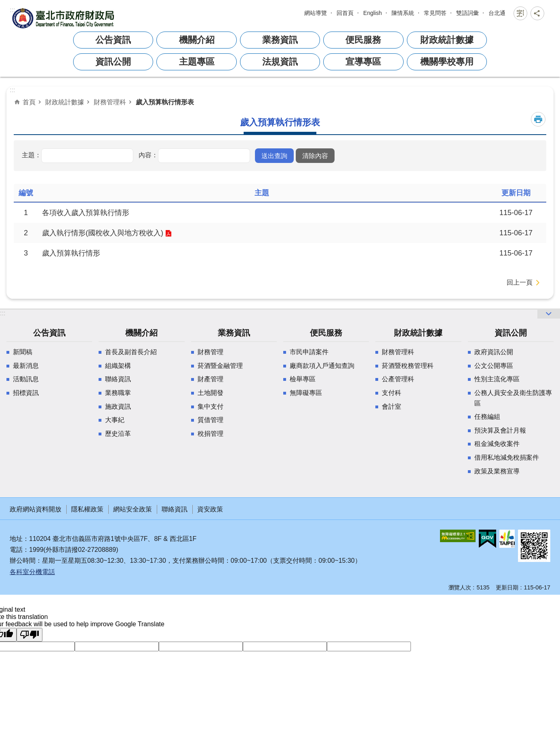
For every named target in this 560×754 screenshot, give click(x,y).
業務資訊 (234, 333)
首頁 (29, 102)
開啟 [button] (549, 314)
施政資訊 (118, 407)
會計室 (392, 407)
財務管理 (211, 352)
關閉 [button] (520, 13)
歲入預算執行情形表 (165, 102)
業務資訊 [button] (280, 40)
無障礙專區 (306, 393)
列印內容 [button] (538, 119)
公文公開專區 (494, 366)
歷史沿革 (118, 434)
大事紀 (115, 420)
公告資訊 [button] (113, 40)
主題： (32, 155)
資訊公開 (511, 333)
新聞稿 (23, 352)
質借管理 (211, 420)
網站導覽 (316, 13)
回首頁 (345, 13)
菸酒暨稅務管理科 (408, 366)
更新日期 (507, 587)
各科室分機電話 (32, 572)
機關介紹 (141, 333)
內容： (148, 155)
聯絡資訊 (118, 379)
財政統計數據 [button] (447, 40)
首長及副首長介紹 (131, 352)
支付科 (392, 393)
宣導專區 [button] (363, 62)
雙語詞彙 (467, 13)
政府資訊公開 (494, 352)
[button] (274, 156)
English (373, 13)
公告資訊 (49, 333)
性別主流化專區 (497, 379)
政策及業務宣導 (497, 471)
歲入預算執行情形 (71, 253)
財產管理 (211, 379)
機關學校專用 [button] (447, 62)
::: (12, 10)
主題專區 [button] (197, 62)
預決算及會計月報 (500, 430)
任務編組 (487, 417)
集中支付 (211, 407)
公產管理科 (398, 379)
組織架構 (118, 366)
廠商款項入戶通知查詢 (322, 366)
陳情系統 (403, 13)
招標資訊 (26, 393)
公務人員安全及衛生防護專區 (513, 398)
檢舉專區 (303, 379)
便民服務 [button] (363, 40)
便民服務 (326, 333)
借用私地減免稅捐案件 (507, 457)
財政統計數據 (65, 102)
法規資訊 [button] (280, 62)
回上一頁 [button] (520, 282)
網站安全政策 (133, 509)
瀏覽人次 (460, 587)
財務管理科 (110, 102)
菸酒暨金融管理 (220, 366)
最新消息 (26, 366)
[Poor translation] (29, 635)
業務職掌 (118, 393)
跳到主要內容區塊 (4, 11)
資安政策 (210, 509)
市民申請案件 (309, 352)
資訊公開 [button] (113, 62)
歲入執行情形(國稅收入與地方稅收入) (103, 233)
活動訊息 (26, 379)
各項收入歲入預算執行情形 (86, 213)
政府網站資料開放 (36, 509)
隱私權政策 (87, 509)
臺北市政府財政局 (64, 18)
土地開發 (211, 393)
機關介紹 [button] (197, 40)
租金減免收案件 (497, 444)
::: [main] (12, 90)
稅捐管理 (211, 434)
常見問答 (435, 13)
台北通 (497, 13)
